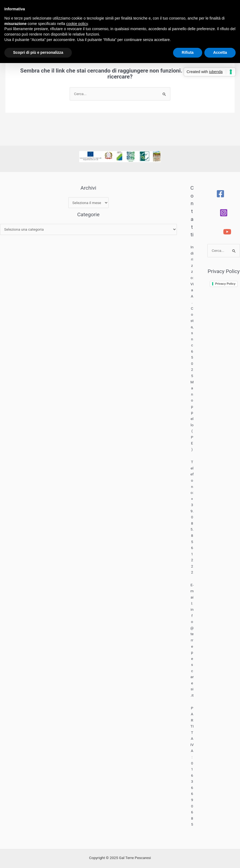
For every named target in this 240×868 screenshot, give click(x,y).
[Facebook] (220, 194)
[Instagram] (224, 213)
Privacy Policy (225, 284)
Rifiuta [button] (188, 52)
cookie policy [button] (77, 24)
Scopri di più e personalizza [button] (38, 52)
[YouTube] (227, 232)
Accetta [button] (220, 52)
